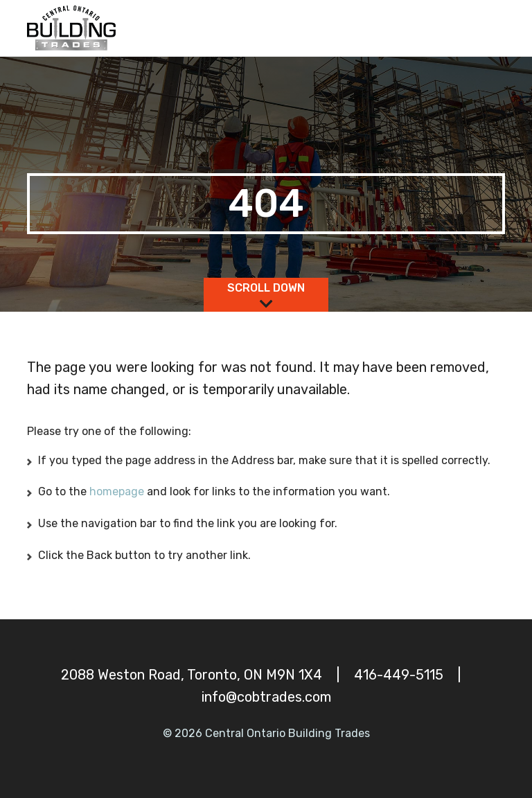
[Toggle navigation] (489, 28)
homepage (118, 491)
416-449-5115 (399, 675)
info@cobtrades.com (266, 697)
